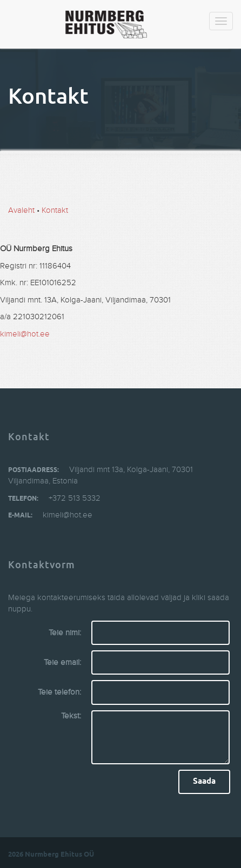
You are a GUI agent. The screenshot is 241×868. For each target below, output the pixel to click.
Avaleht (21, 210)
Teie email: (62, 662)
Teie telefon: (59, 692)
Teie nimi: (65, 633)
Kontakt (55, 210)
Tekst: (71, 716)
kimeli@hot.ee (25, 334)
